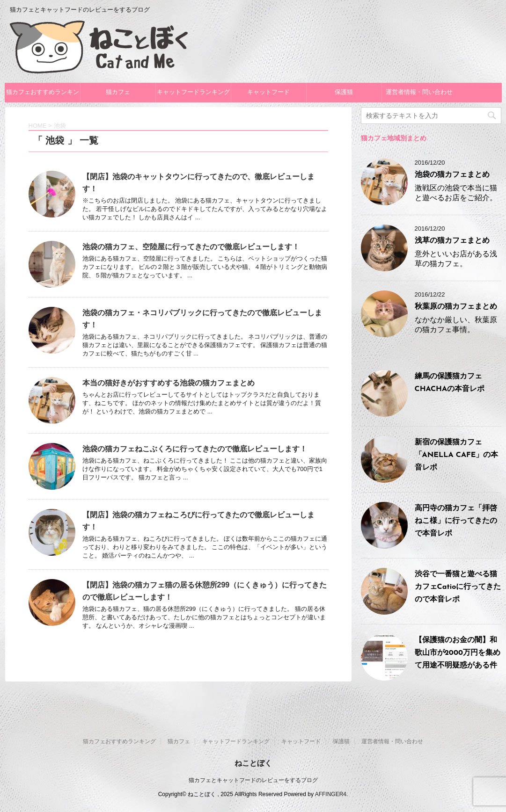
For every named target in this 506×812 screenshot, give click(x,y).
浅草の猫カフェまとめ (452, 241)
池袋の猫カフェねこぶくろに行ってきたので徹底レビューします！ (195, 449)
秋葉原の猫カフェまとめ (456, 307)
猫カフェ (118, 92)
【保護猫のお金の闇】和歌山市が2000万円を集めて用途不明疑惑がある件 (458, 653)
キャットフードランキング (193, 92)
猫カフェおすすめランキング (43, 96)
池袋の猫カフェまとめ (452, 175)
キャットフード (268, 92)
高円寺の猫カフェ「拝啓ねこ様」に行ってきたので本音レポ (456, 521)
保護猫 (344, 92)
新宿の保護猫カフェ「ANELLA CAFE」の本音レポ (457, 455)
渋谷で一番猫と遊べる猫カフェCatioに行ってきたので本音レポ (458, 587)
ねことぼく (253, 763)
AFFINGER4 (331, 794)
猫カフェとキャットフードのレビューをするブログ (253, 780)
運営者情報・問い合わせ (419, 92)
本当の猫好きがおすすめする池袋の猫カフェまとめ (169, 383)
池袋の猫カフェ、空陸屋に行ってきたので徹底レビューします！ (191, 247)
